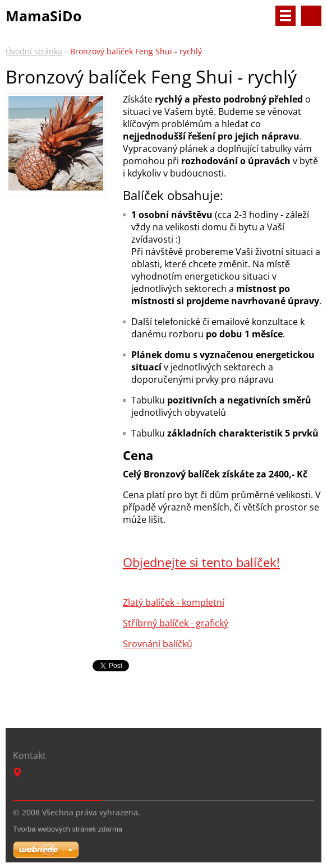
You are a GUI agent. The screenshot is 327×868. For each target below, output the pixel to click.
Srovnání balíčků (158, 644)
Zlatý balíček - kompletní (174, 602)
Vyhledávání (311, 16)
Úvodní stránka (34, 51)
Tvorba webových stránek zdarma (68, 829)
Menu (285, 16)
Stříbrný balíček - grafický (176, 623)
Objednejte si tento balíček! (201, 562)
